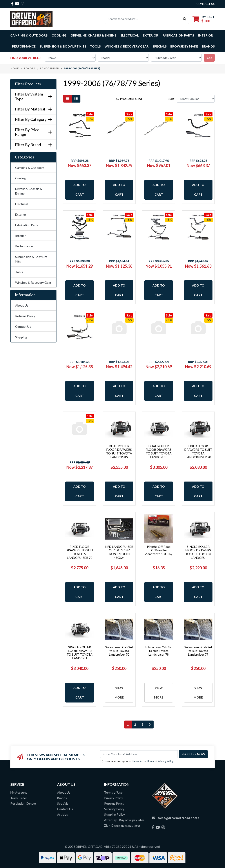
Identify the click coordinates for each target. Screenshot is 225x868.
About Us (22, 305)
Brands (62, 798)
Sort (171, 99)
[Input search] (143, 19)
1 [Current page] (128, 724)
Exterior (21, 214)
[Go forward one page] (150, 725)
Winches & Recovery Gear (33, 282)
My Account (19, 792)
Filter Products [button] (28, 84)
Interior (20, 236)
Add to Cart (80, 190)
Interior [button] (206, 35)
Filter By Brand (33, 145)
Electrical (21, 204)
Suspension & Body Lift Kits (31, 259)
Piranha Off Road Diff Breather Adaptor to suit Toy (159, 550)
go (209, 58)
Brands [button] (208, 46)
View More (119, 692)
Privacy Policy (166, 761)
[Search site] (185, 19)
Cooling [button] (59, 35)
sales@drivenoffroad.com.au (180, 818)
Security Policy (114, 809)
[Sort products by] (196, 99)
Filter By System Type (33, 97)
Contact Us (23, 326)
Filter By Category (33, 119)
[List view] (76, 99)
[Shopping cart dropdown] (203, 19)
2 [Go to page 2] (135, 724)
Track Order (19, 798)
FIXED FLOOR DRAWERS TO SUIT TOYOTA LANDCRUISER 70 (198, 451)
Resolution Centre (23, 803)
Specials (160, 46)
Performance (24, 246)
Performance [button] (24, 46)
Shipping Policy (114, 814)
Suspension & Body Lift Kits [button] (63, 46)
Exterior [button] (151, 35)
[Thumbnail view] (67, 99)
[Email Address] (139, 754)
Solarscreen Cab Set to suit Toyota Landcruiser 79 (198, 651)
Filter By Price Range (33, 132)
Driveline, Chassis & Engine (29, 191)
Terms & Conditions (143, 761)
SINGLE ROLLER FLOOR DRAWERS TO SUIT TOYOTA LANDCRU (198, 552)
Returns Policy (25, 316)
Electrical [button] (130, 35)
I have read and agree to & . (137, 762)
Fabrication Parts (178, 35)
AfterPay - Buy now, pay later (124, 820)
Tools (95, 46)
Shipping (21, 337)
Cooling (20, 178)
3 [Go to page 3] (142, 724)
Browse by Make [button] (184, 46)
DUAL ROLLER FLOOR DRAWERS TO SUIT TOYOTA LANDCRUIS (119, 451)
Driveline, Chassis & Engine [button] (93, 35)
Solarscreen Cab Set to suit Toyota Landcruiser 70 (119, 651)
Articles (63, 814)
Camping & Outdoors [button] (29, 35)
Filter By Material (33, 109)
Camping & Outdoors (30, 168)
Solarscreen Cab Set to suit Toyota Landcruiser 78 (159, 651)
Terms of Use (113, 792)
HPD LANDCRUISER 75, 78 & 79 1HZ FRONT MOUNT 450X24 (119, 552)
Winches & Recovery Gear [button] (127, 46)
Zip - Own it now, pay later (122, 825)
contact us (206, 4)
